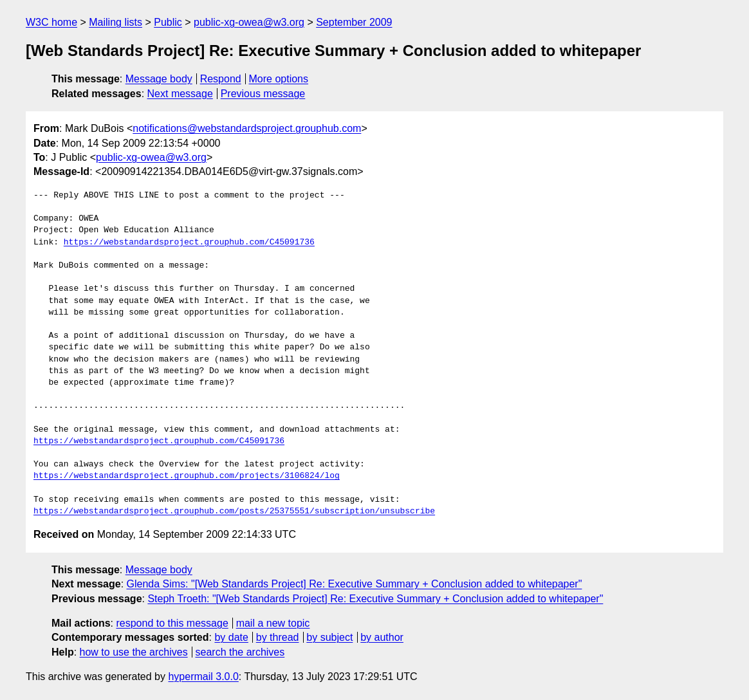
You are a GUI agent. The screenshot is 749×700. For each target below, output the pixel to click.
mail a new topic (273, 623)
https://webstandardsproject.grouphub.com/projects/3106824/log (187, 476)
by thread (278, 637)
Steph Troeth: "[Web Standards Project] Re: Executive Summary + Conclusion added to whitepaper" (375, 599)
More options (279, 79)
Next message (180, 94)
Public (168, 22)
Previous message (263, 94)
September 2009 (354, 22)
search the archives (240, 652)
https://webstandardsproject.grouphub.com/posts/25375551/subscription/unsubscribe (234, 511)
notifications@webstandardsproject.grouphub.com (247, 128)
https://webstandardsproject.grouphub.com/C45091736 (189, 243)
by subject (329, 637)
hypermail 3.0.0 (203, 677)
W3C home (51, 22)
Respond (221, 79)
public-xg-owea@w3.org (249, 22)
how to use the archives (134, 652)
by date (231, 637)
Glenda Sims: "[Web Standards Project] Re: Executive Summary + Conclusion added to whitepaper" (355, 584)
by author (382, 637)
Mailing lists (116, 22)
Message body (159, 79)
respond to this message (172, 623)
